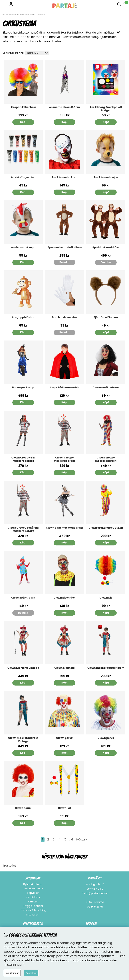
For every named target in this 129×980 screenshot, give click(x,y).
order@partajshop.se (95, 893)
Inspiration (33, 915)
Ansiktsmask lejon (106, 177)
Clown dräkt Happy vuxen (106, 528)
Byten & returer (33, 884)
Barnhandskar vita (64, 317)
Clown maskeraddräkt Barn (106, 668)
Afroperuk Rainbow (23, 107)
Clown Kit (106, 598)
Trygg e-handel (33, 906)
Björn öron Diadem (106, 317)
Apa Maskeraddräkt (106, 248)
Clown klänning (64, 668)
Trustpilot (9, 866)
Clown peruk (64, 738)
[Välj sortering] (37, 53)
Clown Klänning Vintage (23, 668)
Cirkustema (42, 14)
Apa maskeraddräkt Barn (64, 248)
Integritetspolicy (33, 889)
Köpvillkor (33, 893)
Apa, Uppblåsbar (23, 317)
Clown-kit (64, 808)
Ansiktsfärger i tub (23, 177)
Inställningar (12, 973)
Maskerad (13, 14)
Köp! (23, 192)
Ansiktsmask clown (64, 177)
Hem (5, 14)
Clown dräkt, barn (23, 598)
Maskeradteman (27, 14)
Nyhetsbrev (33, 897)
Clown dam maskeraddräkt (64, 528)
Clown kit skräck (64, 598)
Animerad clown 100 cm (64, 107)
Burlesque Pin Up (23, 388)
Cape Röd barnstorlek (64, 388)
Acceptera (31, 973)
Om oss (33, 902)
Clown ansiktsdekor (106, 388)
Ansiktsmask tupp (23, 248)
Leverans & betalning (33, 910)
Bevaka (64, 262)
